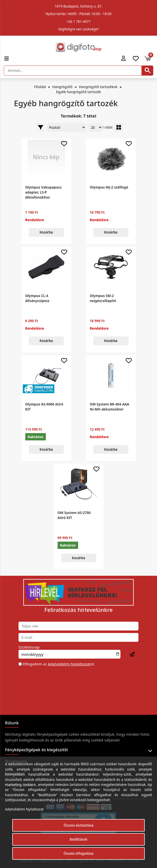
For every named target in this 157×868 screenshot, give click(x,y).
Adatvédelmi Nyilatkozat (69, 664)
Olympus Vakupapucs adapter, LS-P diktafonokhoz (44, 192)
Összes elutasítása (78, 825)
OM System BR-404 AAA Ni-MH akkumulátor (110, 407)
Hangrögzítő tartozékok (98, 87)
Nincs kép (46, 157)
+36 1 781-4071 (78, 21)
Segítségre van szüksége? (78, 29)
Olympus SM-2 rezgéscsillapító (103, 298)
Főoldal (40, 87)
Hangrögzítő (62, 87)
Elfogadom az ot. (59, 664)
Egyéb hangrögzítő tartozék (79, 92)
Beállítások (78, 839)
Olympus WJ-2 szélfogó (109, 187)
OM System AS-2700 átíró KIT (74, 515)
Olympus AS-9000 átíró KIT (44, 407)
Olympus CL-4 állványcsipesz (37, 298)
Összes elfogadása (79, 853)
